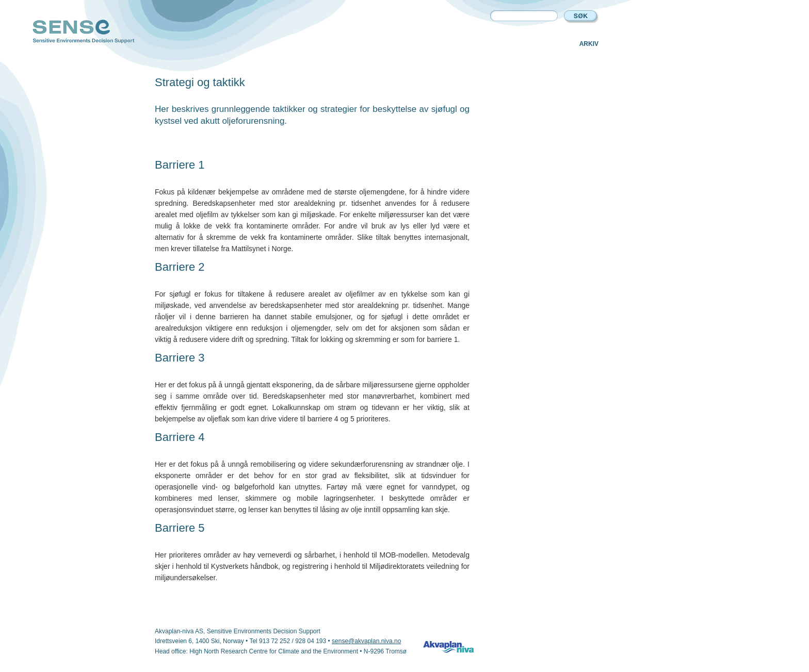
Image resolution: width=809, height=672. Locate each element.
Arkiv (589, 44)
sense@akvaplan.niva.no (366, 641)
